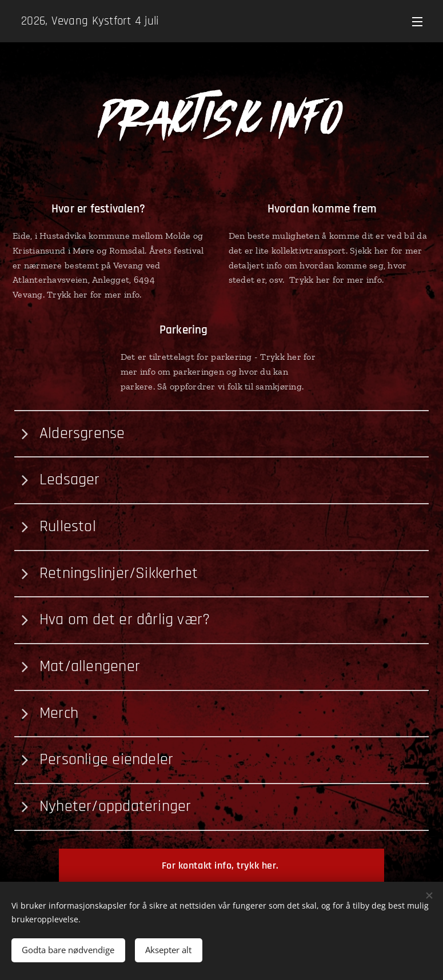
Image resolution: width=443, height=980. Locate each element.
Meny (417, 22)
